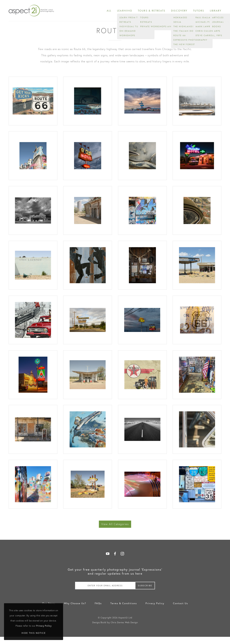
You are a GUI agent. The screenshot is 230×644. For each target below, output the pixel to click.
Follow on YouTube (108, 561)
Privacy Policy (155, 610)
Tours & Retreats (156, 11)
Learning (131, 11)
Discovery (182, 11)
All (116, 11)
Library (216, 11)
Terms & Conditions (124, 610)
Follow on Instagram (122, 561)
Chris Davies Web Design (124, 630)
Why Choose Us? (75, 610)
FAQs (98, 610)
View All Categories (115, 531)
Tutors (200, 11)
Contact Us (180, 610)
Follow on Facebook (115, 561)
